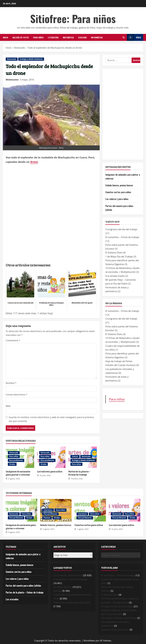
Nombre (11, 383)
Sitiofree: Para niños (73, 18)
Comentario (13, 340)
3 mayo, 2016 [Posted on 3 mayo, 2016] (27, 80)
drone (34, 162)
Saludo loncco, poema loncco (119, 185)
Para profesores (16, 460)
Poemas (47, 518)
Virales (12, 464)
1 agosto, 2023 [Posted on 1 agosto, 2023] (83, 529)
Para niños (38, 37)
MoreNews (89, 641)
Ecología (82, 37)
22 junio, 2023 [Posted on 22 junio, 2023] (45, 475)
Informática (97, 37)
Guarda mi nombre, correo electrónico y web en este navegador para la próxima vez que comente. (51, 419)
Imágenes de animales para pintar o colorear (18, 473)
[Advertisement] (51, 240)
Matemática (68, 37)
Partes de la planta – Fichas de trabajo (79, 473)
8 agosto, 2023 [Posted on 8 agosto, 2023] (14, 479)
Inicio (5, 37)
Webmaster (12, 80)
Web (8, 406)
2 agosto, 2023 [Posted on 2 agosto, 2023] (48, 529)
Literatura (53, 37)
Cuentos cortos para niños (118, 192)
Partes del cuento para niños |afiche (23, 586)
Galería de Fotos (21, 37)
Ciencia (75, 456)
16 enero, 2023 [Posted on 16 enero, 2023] (77, 479)
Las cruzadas (12, 599)
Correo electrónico (16, 395)
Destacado (12, 59)
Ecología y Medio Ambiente (31, 59)
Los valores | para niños (50, 472)
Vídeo (134, 37)
